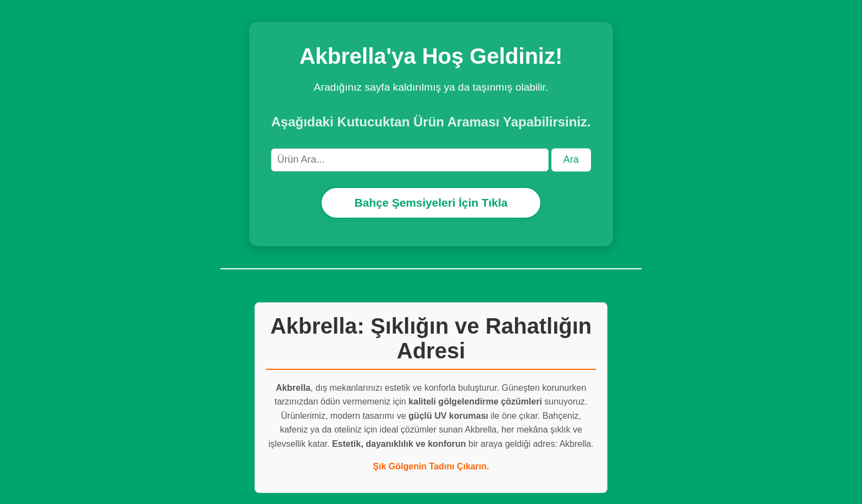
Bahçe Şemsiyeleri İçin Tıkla (431, 203)
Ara (571, 159)
